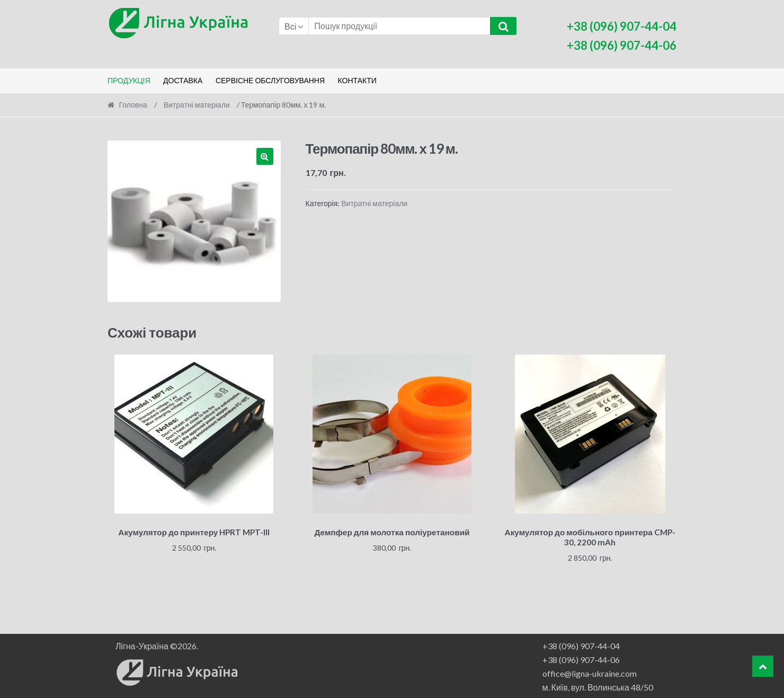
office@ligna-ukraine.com (590, 672)
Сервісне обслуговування (270, 80)
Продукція (129, 80)
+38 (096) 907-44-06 (581, 658)
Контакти (357, 80)
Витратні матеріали (197, 105)
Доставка (183, 80)
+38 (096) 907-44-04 (581, 644)
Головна (133, 105)
